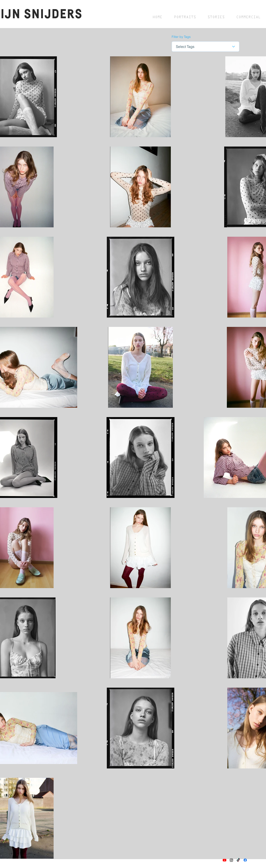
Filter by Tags (181, 37)
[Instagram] (231, 860)
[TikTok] (238, 860)
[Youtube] (225, 860)
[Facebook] (245, 860)
